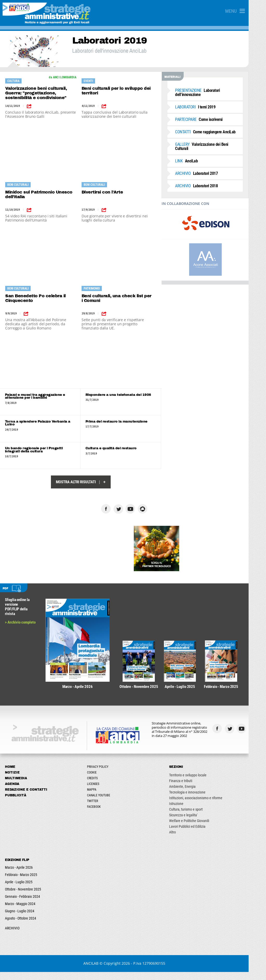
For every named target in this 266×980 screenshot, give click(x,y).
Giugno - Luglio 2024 (20, 919)
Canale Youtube (105, 803)
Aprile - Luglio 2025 (19, 890)
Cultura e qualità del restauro (117, 450)
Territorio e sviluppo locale (199, 783)
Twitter (98, 809)
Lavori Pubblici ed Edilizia (199, 834)
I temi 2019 (207, 107)
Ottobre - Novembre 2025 (23, 897)
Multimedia (16, 786)
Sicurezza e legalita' (195, 823)
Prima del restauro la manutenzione (122, 423)
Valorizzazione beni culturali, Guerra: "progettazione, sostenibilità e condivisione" (36, 93)
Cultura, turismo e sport (198, 817)
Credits (98, 786)
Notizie (13, 781)
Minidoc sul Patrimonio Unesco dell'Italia (39, 194)
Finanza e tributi (192, 789)
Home (10, 775)
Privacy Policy (104, 775)
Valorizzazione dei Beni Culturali (220, 144)
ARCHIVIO (12, 936)
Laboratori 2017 (208, 169)
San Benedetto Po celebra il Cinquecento (35, 298)
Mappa (98, 798)
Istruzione (188, 812)
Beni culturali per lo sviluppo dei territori (121, 91)
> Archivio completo (21, 624)
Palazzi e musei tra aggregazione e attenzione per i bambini (35, 397)
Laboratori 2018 (208, 182)
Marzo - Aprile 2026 (19, 875)
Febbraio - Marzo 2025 (21, 883)
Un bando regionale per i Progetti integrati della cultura (42, 452)
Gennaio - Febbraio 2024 (23, 905)
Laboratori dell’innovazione (209, 92)
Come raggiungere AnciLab (217, 132)
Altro (184, 840)
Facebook (100, 815)
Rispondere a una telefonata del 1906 (124, 395)
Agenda (12, 792)
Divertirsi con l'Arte (107, 192)
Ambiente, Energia (194, 795)
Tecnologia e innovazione (199, 800)
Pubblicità (16, 803)
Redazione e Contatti (26, 798)
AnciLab (198, 157)
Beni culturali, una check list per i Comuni (123, 298)
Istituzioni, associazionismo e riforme (207, 806)
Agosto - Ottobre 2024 (21, 926)
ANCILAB (100, 971)
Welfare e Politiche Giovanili (201, 829)
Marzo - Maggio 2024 (20, 912)
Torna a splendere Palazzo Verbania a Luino (38, 424)
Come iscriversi (210, 119)
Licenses (99, 792)
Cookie (98, 781)
